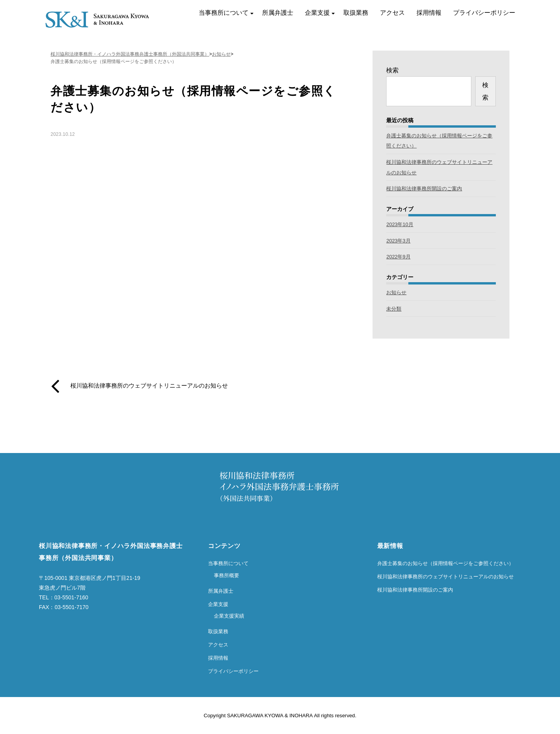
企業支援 (317, 13)
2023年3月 (398, 241)
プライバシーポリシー (484, 13)
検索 (392, 70)
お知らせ (396, 292)
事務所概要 (227, 575)
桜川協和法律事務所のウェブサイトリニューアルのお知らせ (149, 386)
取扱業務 (356, 13)
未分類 (394, 309)
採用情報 (429, 13)
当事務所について (224, 13)
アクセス (392, 13)
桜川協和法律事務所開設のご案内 (424, 189)
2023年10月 (400, 224)
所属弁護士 (278, 13)
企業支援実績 (229, 616)
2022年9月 (398, 257)
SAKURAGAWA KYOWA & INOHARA (270, 716)
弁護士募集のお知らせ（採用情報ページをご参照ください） (445, 563)
